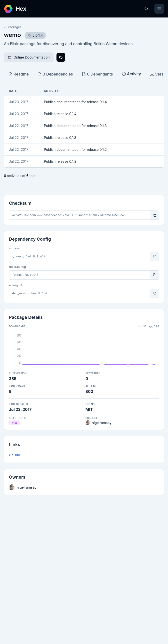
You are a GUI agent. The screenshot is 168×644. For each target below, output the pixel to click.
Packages (13, 27)
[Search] (146, 9)
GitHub (15, 455)
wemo (12, 35)
